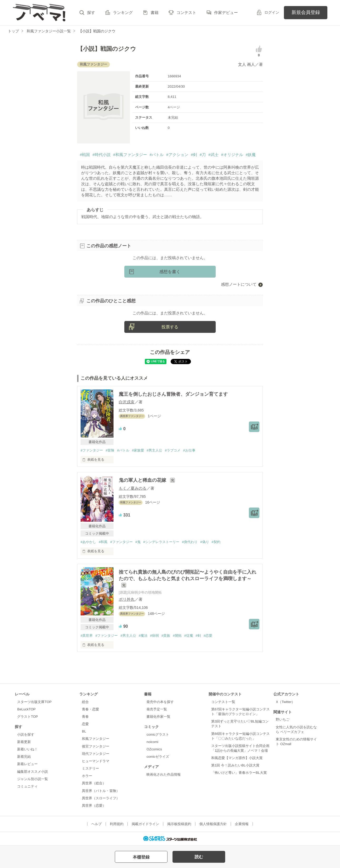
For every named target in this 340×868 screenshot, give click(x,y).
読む (199, 857)
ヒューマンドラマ (96, 761)
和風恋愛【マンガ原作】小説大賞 (237, 758)
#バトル (157, 155)
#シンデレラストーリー (161, 542)
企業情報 (242, 824)
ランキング (123, 12)
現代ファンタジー (96, 754)
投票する (170, 327)
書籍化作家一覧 (158, 717)
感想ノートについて (239, 284)
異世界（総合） (94, 783)
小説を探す (26, 734)
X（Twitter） (285, 702)
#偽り (205, 542)
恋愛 (85, 724)
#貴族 (166, 636)
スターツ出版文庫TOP (34, 702)
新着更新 (24, 742)
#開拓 (177, 636)
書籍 (155, 12)
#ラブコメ (173, 450)
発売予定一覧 (157, 709)
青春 (85, 717)
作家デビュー (226, 12)
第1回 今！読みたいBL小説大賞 (235, 765)
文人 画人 (247, 64)
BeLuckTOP (26, 709)
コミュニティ (27, 786)
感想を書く (170, 272)
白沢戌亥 (127, 402)
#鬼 (138, 542)
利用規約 (117, 824)
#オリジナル (232, 155)
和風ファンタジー (96, 739)
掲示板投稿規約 (179, 824)
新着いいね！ (27, 749)
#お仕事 (189, 450)
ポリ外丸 (127, 599)
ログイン (272, 12)
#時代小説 (101, 155)
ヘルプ (97, 824)
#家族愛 (138, 450)
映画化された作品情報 (164, 774)
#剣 (194, 155)
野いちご (283, 719)
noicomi (152, 742)
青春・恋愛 (90, 709)
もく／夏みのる (133, 488)
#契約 (216, 542)
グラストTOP (27, 717)
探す (91, 12)
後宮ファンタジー (96, 746)
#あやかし (88, 542)
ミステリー (90, 768)
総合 (85, 702)
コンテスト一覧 (223, 702)
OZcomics (154, 749)
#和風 (103, 542)
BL (84, 731)
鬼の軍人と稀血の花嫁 (143, 480)
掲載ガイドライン (145, 824)
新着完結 (24, 757)
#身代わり (190, 542)
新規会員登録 (306, 12)
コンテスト (186, 12)
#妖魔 (251, 155)
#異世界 (87, 636)
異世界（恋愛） (94, 806)
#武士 (213, 155)
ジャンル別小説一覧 (33, 779)
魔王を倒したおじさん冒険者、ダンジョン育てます (173, 394)
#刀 (203, 155)
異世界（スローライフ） (101, 798)
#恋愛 (208, 636)
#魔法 (143, 636)
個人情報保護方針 (213, 824)
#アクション (177, 155)
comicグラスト (158, 734)
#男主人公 (154, 450)
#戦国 (85, 155)
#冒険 (110, 450)
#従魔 (189, 636)
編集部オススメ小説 (33, 772)
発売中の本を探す (160, 702)
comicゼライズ (158, 757)
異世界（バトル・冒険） (101, 791)
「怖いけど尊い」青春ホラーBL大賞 (239, 773)
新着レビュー (27, 764)
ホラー (87, 776)
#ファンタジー (92, 450)
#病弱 (154, 636)
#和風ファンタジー (130, 155)
